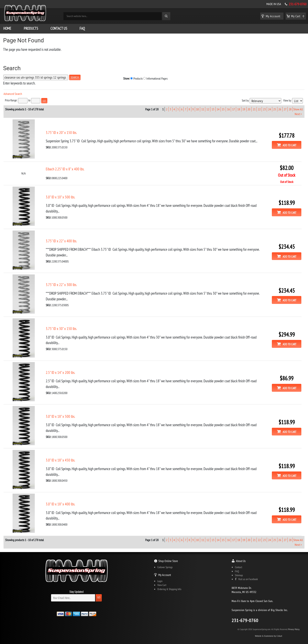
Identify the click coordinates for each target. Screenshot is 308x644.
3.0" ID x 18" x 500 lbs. (60, 411)
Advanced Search (13, 93)
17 (233, 108)
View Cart (162, 579)
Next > (298, 112)
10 (197, 108)
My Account (165, 569)
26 (280, 108)
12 (208, 108)
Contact (239, 561)
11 (203, 108)
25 (275, 108)
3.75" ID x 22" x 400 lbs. (61, 238)
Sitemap (239, 569)
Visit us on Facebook (246, 573)
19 (244, 108)
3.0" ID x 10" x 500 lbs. (60, 195)
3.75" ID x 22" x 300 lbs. (61, 281)
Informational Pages (118, 77)
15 (223, 108)
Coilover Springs (165, 561)
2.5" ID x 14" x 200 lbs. (60, 368)
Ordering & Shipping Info (169, 583)
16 (228, 108)
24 (269, 108)
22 (259, 108)
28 (290, 108)
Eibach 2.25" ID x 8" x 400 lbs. (65, 167)
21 (254, 108)
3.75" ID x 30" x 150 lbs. (61, 325)
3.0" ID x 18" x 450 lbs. (60, 455)
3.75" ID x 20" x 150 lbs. (61, 131)
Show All (298, 108)
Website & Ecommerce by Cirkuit (269, 630)
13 (213, 108)
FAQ (82, 27)
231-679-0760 (298, 4)
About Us (241, 555)
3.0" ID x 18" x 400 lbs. (60, 498)
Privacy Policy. (294, 623)
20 (249, 108)
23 (264, 108)
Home (7, 27)
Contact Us (59, 27)
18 (239, 108)
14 (218, 108)
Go (99, 591)
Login (160, 575)
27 (285, 108)
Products (31, 27)
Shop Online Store (168, 555)
